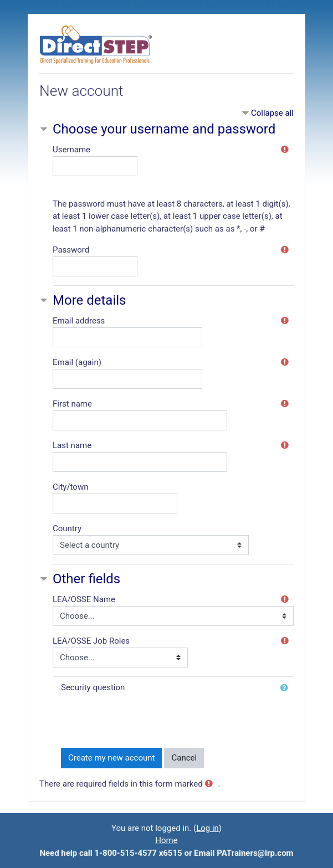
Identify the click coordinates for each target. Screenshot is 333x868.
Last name (72, 445)
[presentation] (145, 717)
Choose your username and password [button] (164, 129)
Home (166, 840)
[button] (286, 688)
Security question (93, 687)
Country (67, 528)
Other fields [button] (86, 579)
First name (72, 404)
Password (71, 250)
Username (71, 150)
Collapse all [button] (272, 113)
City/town (70, 487)
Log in (208, 828)
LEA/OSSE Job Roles (91, 641)
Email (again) (77, 362)
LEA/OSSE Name (84, 599)
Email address (79, 321)
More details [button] (89, 300)
